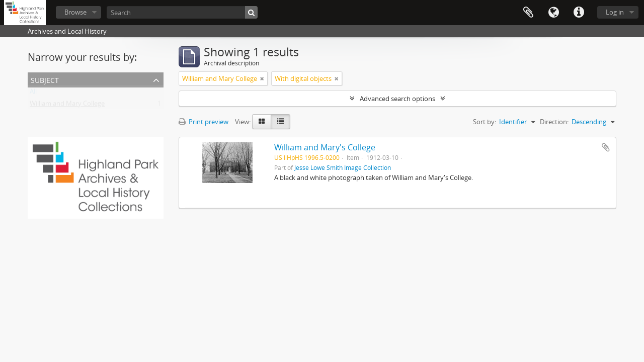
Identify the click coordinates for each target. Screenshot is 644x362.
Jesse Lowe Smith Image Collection (343, 167)
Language (553, 13)
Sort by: (485, 122)
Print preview (204, 122)
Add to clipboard (606, 147)
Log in (615, 12)
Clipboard (528, 13)
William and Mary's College (325, 147)
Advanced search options (397, 99)
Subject (45, 79)
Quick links (579, 13)
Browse (75, 12)
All (33, 94)
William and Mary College (67, 106)
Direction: (554, 122)
